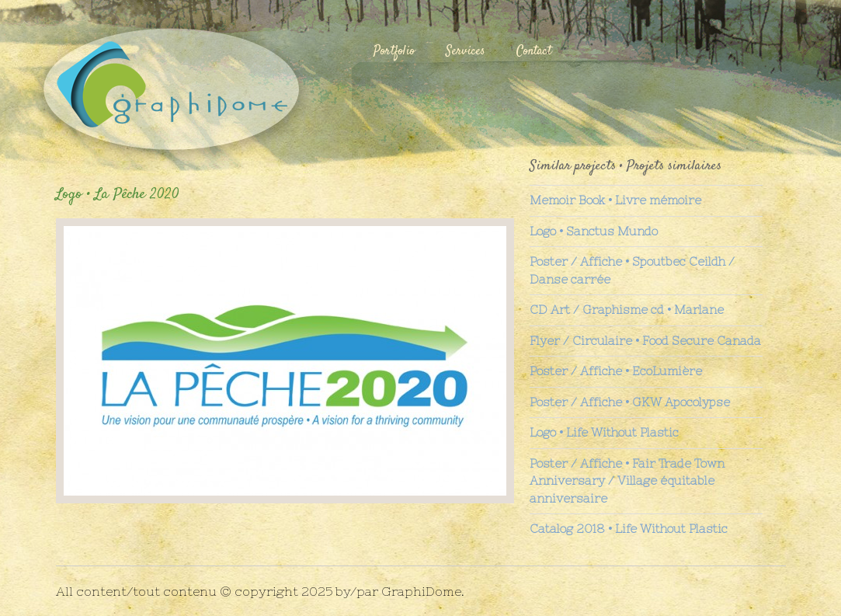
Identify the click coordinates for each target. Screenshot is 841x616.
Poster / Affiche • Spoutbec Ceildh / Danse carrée (632, 270)
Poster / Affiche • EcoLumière (616, 371)
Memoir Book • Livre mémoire (615, 200)
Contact (534, 52)
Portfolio (394, 52)
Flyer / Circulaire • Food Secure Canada (645, 341)
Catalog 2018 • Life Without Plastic (629, 529)
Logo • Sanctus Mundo (594, 231)
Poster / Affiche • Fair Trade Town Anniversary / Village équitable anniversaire (627, 481)
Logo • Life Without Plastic (604, 432)
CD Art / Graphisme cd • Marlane (627, 310)
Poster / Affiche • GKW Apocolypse (630, 402)
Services (466, 52)
